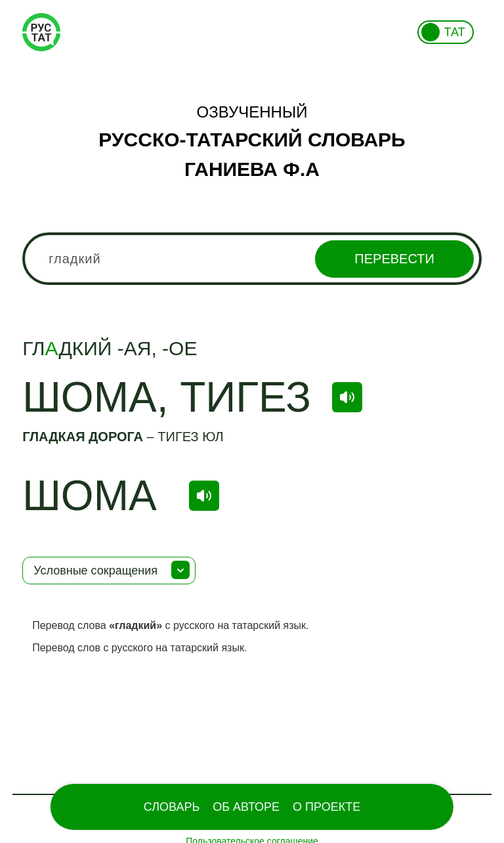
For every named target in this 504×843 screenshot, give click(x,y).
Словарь (172, 807)
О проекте (326, 807)
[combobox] (252, 259)
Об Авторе (246, 807)
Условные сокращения (95, 571)
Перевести (394, 259)
